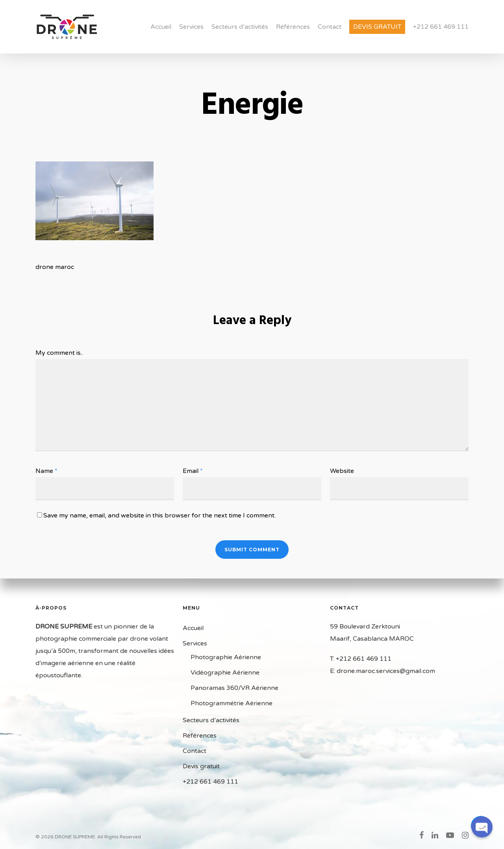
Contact (330, 27)
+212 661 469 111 (441, 27)
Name (46, 471)
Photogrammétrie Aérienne (232, 703)
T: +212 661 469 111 (361, 659)
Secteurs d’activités (240, 27)
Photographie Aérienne (226, 657)
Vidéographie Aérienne (225, 673)
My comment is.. (59, 353)
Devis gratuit (377, 27)
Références (293, 27)
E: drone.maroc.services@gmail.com (383, 671)
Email (193, 471)
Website (342, 471)
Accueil (161, 27)
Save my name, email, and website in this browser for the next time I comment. (159, 515)
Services (191, 27)
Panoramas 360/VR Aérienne (234, 688)
